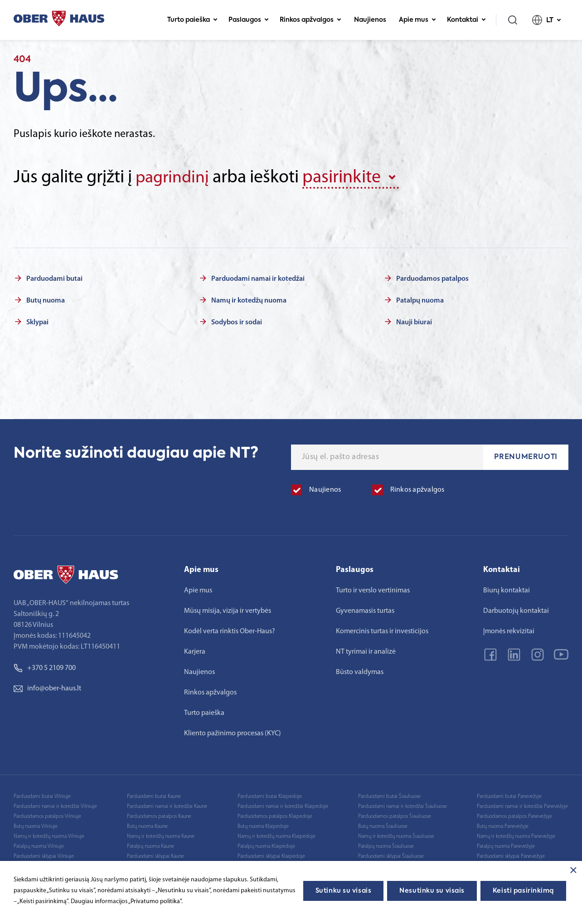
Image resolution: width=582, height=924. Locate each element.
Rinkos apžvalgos (310, 20)
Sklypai (37, 322)
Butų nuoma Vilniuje (36, 826)
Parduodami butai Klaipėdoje (270, 796)
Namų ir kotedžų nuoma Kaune (161, 836)
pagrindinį (174, 178)
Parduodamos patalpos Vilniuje (47, 816)
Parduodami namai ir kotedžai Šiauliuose (403, 806)
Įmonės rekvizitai (509, 631)
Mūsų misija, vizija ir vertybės (228, 610)
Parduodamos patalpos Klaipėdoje (275, 816)
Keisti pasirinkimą (523, 891)
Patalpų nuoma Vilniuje (39, 846)
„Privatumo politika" (155, 902)
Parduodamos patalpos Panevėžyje (514, 816)
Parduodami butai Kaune (154, 796)
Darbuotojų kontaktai (516, 610)
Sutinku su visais (344, 891)
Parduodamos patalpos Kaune (159, 816)
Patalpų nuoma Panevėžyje (506, 846)
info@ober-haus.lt (47, 688)
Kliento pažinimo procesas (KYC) (233, 733)
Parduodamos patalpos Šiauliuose (395, 816)
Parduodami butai (54, 278)
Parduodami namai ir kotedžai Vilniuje (55, 806)
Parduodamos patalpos (432, 278)
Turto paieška (192, 20)
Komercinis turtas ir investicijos (382, 631)
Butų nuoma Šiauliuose (383, 826)
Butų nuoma (46, 300)
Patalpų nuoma (420, 300)
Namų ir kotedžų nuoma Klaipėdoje (276, 836)
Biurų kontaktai (507, 590)
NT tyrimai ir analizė (366, 651)
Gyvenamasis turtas (365, 610)
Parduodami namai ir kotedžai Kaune (167, 806)
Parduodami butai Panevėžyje (509, 796)
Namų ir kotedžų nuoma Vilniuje (49, 836)
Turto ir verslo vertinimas (373, 590)
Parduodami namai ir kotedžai (258, 278)
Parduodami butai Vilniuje (42, 796)
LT (547, 20)
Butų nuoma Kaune (147, 826)
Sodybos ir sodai (237, 322)
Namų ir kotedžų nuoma (249, 300)
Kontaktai (466, 20)
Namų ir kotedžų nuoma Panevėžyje (516, 836)
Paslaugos (249, 20)
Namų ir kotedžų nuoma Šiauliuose (396, 836)
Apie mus (417, 20)
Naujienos (370, 20)
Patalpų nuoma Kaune (150, 846)
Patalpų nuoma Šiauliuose (386, 846)
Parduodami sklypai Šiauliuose (391, 856)
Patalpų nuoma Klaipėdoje (266, 846)
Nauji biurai (414, 322)
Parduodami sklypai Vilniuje (44, 856)
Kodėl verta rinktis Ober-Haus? (230, 631)
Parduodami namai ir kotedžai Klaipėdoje (283, 806)
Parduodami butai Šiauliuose (389, 796)
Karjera (195, 651)
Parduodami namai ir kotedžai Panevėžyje (522, 806)
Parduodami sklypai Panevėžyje (511, 856)
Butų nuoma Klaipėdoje (263, 826)
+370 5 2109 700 (45, 667)
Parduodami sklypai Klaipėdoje (271, 856)
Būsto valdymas (360, 671)
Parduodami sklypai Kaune (155, 856)
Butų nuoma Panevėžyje (503, 826)
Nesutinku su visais (432, 891)
